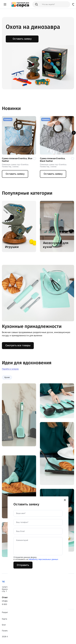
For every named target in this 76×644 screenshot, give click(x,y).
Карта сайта (7, 621)
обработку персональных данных (44, 467)
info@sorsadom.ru (9, 603)
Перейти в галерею (10, 369)
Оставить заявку (15, 174)
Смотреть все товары (18, 346)
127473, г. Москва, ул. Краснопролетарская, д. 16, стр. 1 (14, 592)
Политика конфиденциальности (16, 633)
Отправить (24, 473)
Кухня (7, 378)
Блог (4, 627)
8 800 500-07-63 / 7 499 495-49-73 (18, 607)
